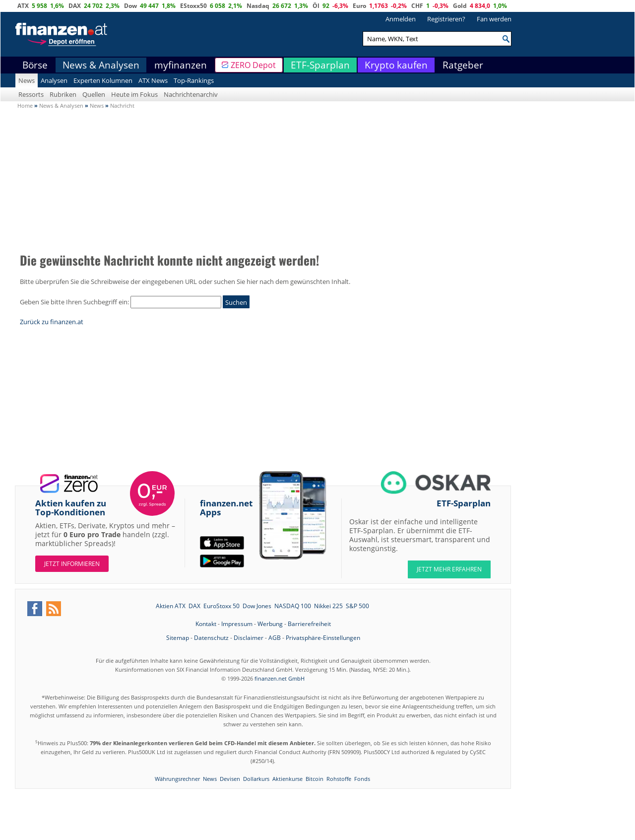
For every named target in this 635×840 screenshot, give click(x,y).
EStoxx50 (193, 6)
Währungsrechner (177, 779)
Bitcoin (315, 779)
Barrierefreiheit (309, 624)
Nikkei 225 (328, 606)
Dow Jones (257, 606)
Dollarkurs (256, 779)
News (27, 80)
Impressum (237, 624)
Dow (130, 6)
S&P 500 (357, 606)
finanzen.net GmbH (280, 678)
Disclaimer (249, 638)
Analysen (54, 80)
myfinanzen (181, 65)
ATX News (153, 80)
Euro (359, 6)
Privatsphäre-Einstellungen (323, 638)
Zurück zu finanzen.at (52, 322)
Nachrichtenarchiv (191, 94)
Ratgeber (463, 65)
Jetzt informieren (72, 564)
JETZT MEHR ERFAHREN (449, 569)
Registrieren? (446, 19)
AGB (275, 638)
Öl (316, 6)
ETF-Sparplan (320, 65)
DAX (75, 6)
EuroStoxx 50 (222, 606)
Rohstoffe (339, 779)
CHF (417, 6)
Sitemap (178, 638)
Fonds (362, 779)
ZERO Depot (253, 65)
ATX (23, 6)
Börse (35, 65)
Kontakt (206, 624)
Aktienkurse (287, 779)
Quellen (94, 94)
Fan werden (494, 19)
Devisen (230, 779)
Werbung (270, 624)
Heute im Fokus (134, 94)
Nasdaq (258, 6)
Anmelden (401, 19)
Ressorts (31, 94)
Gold (460, 6)
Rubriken (63, 94)
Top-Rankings (194, 80)
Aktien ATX (171, 606)
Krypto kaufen (396, 65)
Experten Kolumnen (103, 80)
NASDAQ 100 (293, 606)
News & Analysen (101, 65)
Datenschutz (211, 638)
